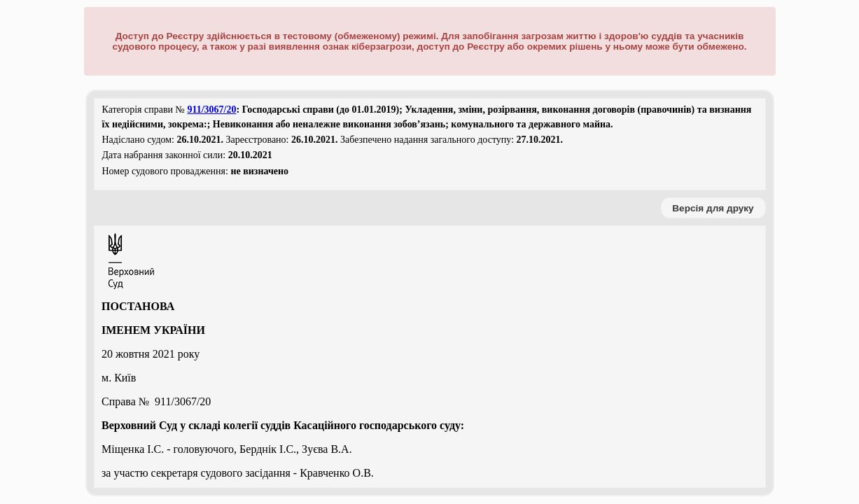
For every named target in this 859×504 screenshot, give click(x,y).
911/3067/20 (211, 110)
